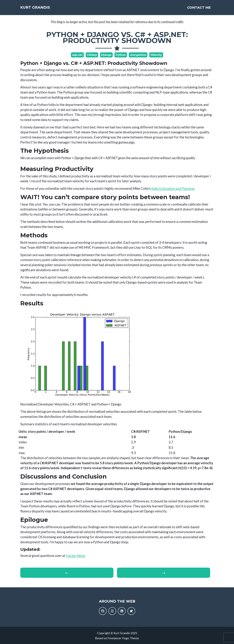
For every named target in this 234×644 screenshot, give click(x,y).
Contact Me (199, 9)
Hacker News (76, 556)
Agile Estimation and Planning (173, 188)
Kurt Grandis (44, 9)
